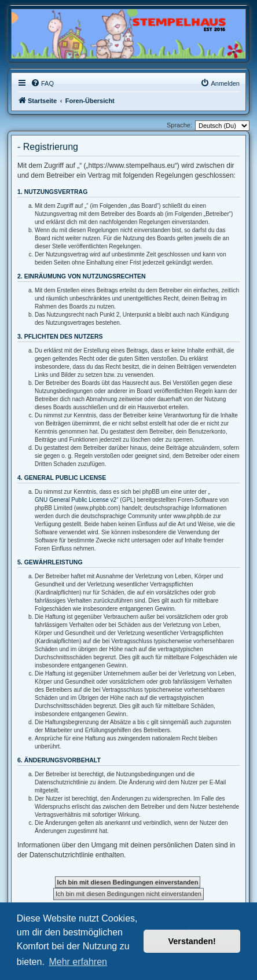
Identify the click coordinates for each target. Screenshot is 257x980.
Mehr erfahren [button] (78, 962)
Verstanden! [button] (192, 941)
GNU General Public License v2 (76, 500)
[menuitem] (42, 83)
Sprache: (179, 125)
